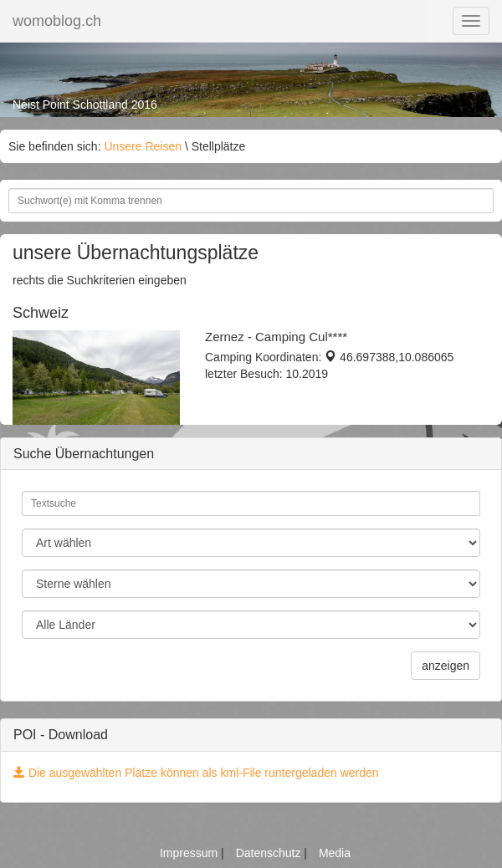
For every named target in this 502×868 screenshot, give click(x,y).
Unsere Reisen (143, 146)
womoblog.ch (57, 21)
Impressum (190, 853)
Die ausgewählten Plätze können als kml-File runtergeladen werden (196, 773)
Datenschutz (270, 853)
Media (335, 853)
